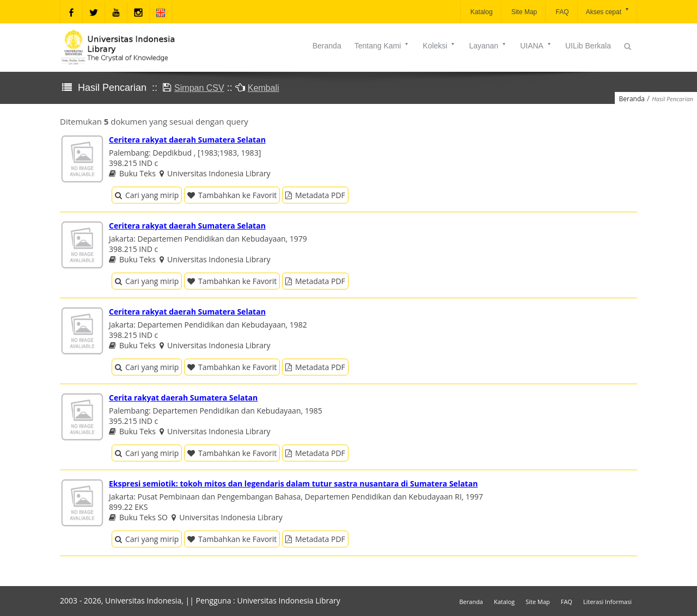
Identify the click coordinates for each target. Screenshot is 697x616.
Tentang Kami (382, 46)
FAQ (561, 12)
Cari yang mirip (147, 195)
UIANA (536, 46)
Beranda (327, 46)
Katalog (481, 12)
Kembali (264, 88)
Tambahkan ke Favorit (232, 195)
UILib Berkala (588, 46)
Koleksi (439, 46)
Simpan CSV (199, 88)
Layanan (488, 46)
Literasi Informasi (607, 602)
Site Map (524, 12)
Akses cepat (608, 11)
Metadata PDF (315, 195)
